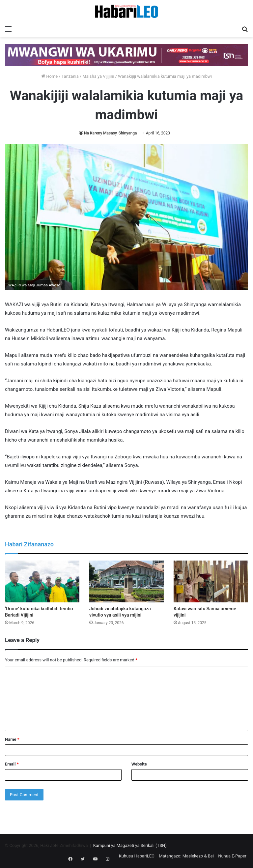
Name (12, 739)
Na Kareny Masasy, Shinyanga (111, 133)
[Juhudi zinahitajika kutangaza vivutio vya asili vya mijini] (126, 581)
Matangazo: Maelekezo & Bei (186, 856)
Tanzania (70, 76)
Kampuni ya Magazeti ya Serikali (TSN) (130, 845)
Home (49, 76)
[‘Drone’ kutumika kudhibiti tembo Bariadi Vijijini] (42, 581)
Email (12, 764)
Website (139, 764)
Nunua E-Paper (232, 856)
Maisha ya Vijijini (98, 76)
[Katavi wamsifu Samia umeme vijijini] (211, 581)
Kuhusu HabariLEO (137, 856)
